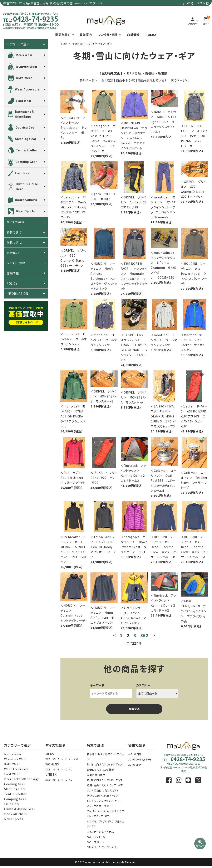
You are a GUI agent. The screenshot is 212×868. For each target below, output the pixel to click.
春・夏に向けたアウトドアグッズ (105, 780)
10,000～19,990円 (140, 759)
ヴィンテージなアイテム (100, 831)
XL (70, 759)
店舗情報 (133, 35)
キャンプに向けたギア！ (100, 806)
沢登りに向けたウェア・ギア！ (103, 796)
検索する (134, 709)
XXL (76, 759)
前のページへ (88, 80)
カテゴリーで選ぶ (18, 44)
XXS (48, 759)
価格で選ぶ (14, 243)
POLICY (151, 35)
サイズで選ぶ (15, 222)
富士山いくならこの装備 (101, 770)
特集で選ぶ (14, 232)
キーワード (97, 685)
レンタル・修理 (108, 35)
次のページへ (180, 80)
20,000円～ (135, 765)
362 (144, 635)
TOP (64, 44)
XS (54, 759)
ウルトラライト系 (96, 837)
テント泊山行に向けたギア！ (103, 790)
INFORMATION (17, 293)
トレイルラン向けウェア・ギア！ (104, 801)
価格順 (149, 73)
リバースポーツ (96, 842)
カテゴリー (144, 685)
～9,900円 (135, 754)
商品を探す (63, 35)
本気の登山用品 (96, 775)
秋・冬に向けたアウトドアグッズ (105, 764)
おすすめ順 (134, 73)
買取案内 (86, 35)
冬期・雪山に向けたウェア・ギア (92, 44)
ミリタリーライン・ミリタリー (103, 847)
